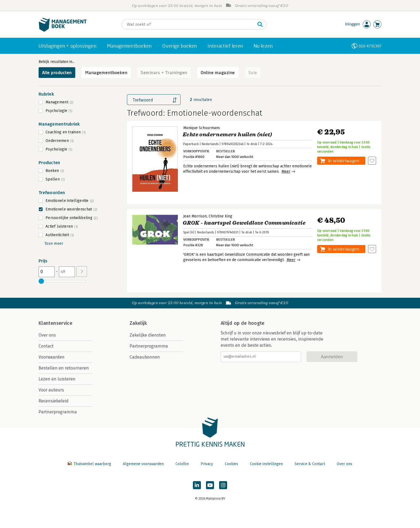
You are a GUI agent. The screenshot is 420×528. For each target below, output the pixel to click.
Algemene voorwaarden (143, 464)
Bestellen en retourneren (64, 368)
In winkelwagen (344, 161)
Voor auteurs (51, 390)
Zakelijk (138, 323)
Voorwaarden (52, 357)
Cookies (231, 464)
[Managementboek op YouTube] (210, 485)
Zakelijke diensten (148, 335)
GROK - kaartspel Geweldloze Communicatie (244, 223)
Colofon (182, 464)
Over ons (47, 335)
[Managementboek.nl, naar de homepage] (63, 30)
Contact (46, 346)
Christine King (220, 216)
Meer (286, 171)
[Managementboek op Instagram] (223, 485)
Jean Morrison (195, 216)
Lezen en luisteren (57, 379)
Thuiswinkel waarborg (90, 464)
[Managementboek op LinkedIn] (197, 485)
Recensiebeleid (54, 401)
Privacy (207, 464)
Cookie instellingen (266, 464)
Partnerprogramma (58, 412)
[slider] (41, 281)
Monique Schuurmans (202, 128)
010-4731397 (370, 46)
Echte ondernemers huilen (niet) (227, 135)
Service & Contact (310, 464)
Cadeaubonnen (145, 357)
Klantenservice (55, 323)
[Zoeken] (189, 24)
